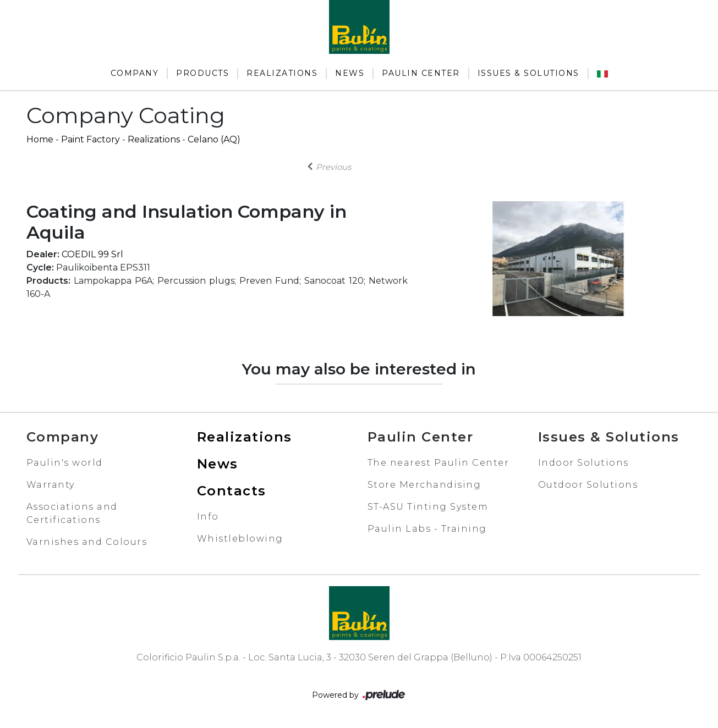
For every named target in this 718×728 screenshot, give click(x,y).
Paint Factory (91, 139)
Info (208, 517)
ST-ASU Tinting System (428, 507)
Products (202, 73)
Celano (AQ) (214, 139)
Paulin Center (421, 73)
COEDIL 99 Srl (92, 254)
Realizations (282, 73)
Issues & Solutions (528, 73)
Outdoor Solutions (588, 485)
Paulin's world (65, 463)
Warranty (51, 485)
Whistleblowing (240, 539)
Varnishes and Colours (87, 542)
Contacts (232, 491)
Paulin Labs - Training (427, 529)
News (350, 73)
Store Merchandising (424, 485)
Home (40, 139)
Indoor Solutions (583, 463)
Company (135, 73)
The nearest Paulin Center (439, 463)
